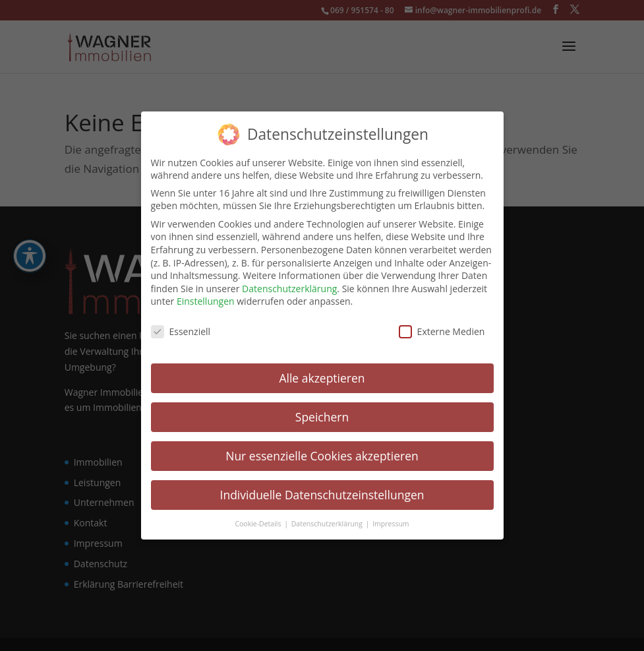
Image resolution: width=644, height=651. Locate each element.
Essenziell (181, 331)
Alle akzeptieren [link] (322, 377)
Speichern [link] (322, 416)
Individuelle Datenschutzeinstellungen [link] (322, 494)
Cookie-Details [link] (259, 523)
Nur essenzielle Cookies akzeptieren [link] (322, 455)
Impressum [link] (391, 523)
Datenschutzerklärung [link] (289, 288)
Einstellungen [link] (206, 300)
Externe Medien (442, 331)
